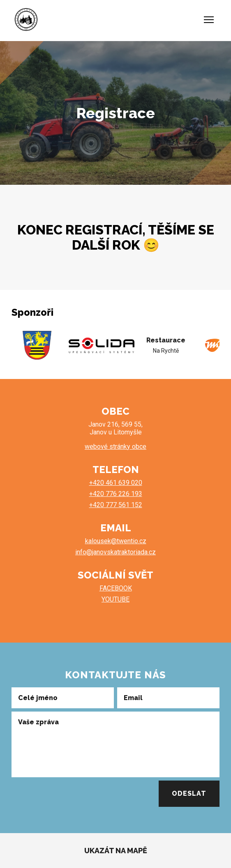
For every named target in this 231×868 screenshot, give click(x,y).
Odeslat (189, 793)
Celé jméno (38, 697)
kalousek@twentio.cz (116, 541)
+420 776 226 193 (116, 494)
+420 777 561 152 (116, 505)
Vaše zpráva (38, 722)
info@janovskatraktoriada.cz (115, 552)
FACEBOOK (116, 588)
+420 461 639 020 (116, 483)
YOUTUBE (115, 599)
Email (133, 697)
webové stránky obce (115, 447)
